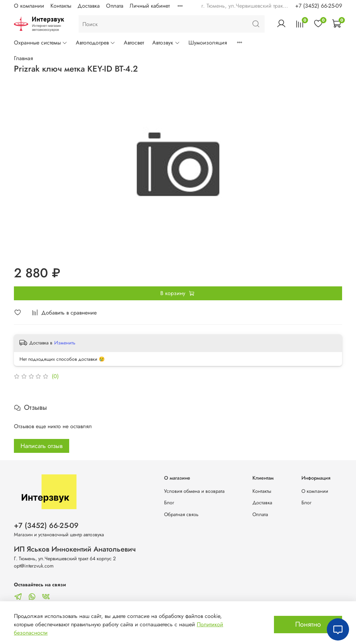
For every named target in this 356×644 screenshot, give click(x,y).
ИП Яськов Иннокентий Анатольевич (75, 549)
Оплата (115, 6)
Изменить (65, 343)
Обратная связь (181, 514)
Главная (23, 58)
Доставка (89, 6)
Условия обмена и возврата (194, 491)
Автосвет (134, 43)
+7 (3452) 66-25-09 (319, 6)
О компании (29, 6)
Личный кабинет (150, 6)
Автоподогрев (96, 43)
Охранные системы (41, 43)
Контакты (61, 6)
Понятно (308, 624)
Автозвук (166, 43)
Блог (169, 503)
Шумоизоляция (208, 43)
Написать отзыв (42, 446)
